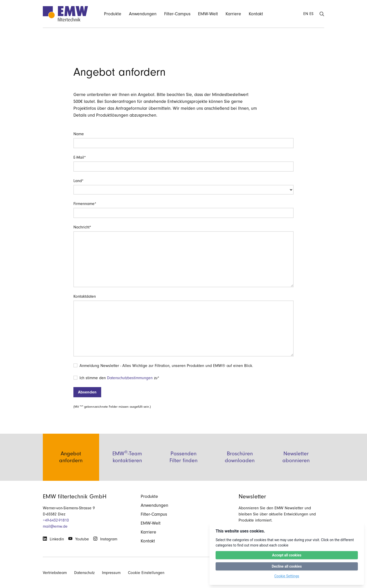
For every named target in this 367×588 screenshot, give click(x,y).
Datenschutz (84, 573)
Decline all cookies (287, 566)
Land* (78, 181)
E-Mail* (80, 157)
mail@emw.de (55, 526)
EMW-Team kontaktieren (127, 457)
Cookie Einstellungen (146, 573)
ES (311, 14)
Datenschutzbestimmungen (130, 378)
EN (306, 14)
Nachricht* (82, 227)
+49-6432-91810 (56, 520)
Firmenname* (85, 204)
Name (79, 134)
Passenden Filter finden (183, 457)
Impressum (111, 573)
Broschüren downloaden (240, 457)
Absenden (87, 392)
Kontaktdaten (85, 296)
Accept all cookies (287, 555)
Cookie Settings (287, 576)
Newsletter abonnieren (296, 457)
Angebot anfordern (71, 457)
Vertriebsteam (55, 573)
